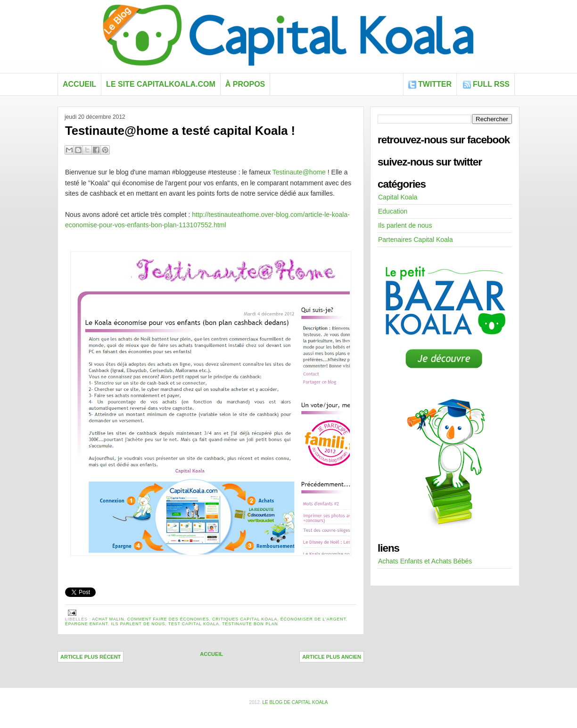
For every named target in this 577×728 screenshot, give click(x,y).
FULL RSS (491, 84)
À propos (245, 84)
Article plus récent (91, 657)
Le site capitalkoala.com (161, 84)
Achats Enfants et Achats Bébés (425, 561)
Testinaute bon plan (250, 624)
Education (393, 211)
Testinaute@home (299, 172)
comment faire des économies (168, 619)
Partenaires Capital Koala (416, 240)
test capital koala (194, 624)
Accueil (79, 84)
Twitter (435, 84)
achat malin (108, 619)
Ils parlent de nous (138, 624)
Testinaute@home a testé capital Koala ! (180, 131)
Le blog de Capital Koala (295, 702)
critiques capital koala (245, 619)
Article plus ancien (332, 657)
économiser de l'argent (313, 619)
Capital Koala (398, 197)
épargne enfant (87, 624)
